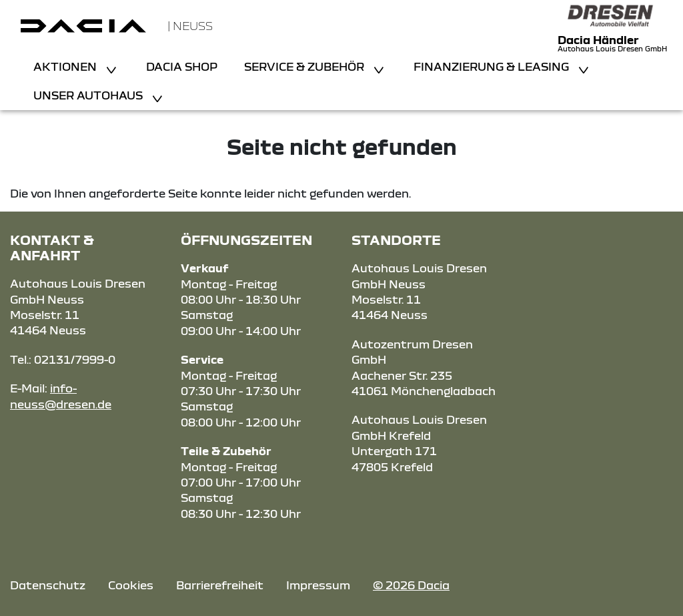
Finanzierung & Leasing (493, 66)
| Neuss (190, 26)
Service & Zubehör (305, 66)
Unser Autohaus (89, 95)
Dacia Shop (182, 66)
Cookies (131, 585)
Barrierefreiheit (220, 585)
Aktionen (66, 66)
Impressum (318, 585)
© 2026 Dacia (411, 585)
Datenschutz (48, 585)
